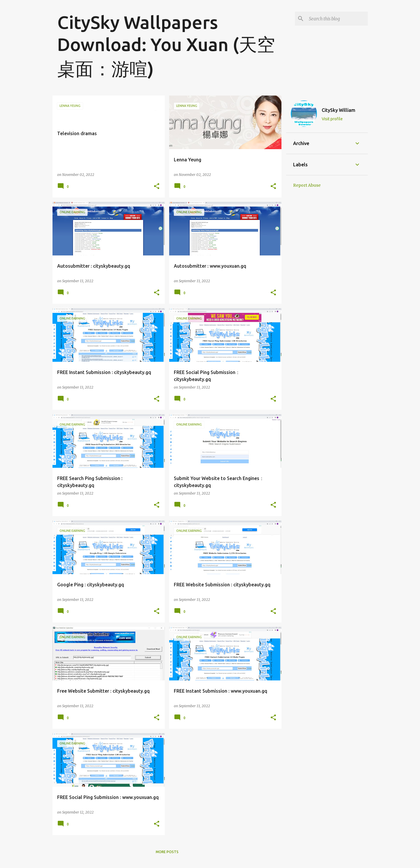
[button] (157, 187)
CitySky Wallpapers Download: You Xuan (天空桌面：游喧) (166, 45)
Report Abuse (307, 185)
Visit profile (332, 119)
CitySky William (338, 110)
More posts (167, 852)
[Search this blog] (337, 19)
